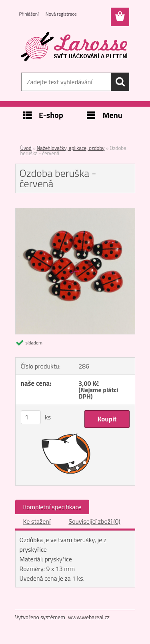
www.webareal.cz (89, 617)
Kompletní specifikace (52, 507)
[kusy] (31, 417)
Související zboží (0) (94, 521)
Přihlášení (29, 14)
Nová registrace (61, 14)
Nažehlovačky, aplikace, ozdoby (71, 148)
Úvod (26, 148)
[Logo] (75, 47)
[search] (120, 82)
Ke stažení (37, 521)
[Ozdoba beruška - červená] (75, 211)
